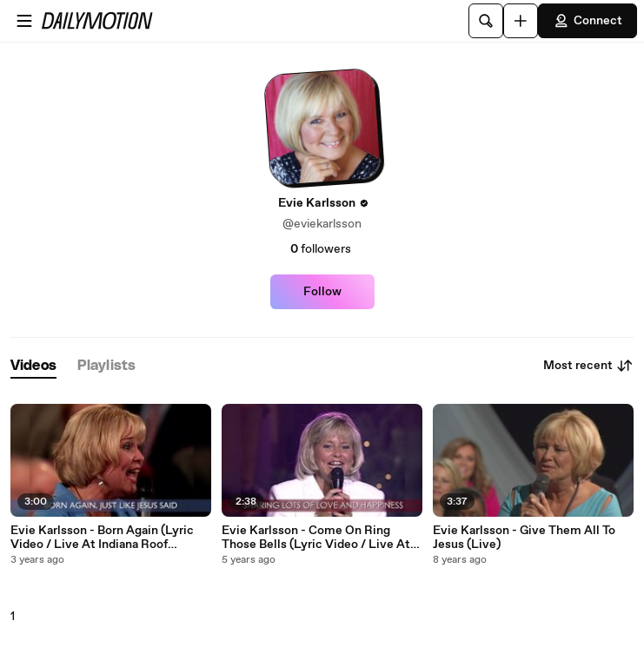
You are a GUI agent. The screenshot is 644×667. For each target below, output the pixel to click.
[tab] (33, 366)
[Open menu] (24, 21)
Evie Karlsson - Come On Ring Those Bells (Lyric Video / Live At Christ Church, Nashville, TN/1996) (320, 538)
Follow (322, 292)
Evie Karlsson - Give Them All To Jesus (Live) (524, 538)
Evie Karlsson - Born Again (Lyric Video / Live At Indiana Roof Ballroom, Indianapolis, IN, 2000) (102, 538)
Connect (588, 21)
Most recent (588, 366)
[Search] (486, 21)
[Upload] (521, 21)
